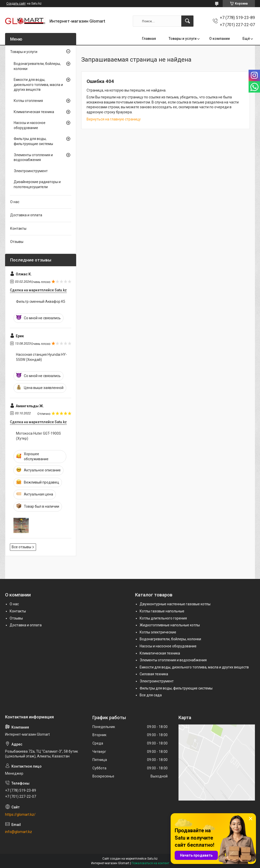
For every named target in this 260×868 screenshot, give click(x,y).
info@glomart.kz (19, 832)
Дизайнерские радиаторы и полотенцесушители (37, 184)
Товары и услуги (183, 39)
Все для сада (151, 695)
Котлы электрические (158, 632)
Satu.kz (152, 859)
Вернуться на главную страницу (114, 119)
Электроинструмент (31, 171)
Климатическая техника (34, 112)
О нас (15, 202)
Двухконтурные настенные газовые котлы (175, 604)
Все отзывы (21, 547)
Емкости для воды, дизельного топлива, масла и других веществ (38, 85)
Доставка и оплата (26, 215)
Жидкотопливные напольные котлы (170, 625)
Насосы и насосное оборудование (30, 125)
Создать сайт (16, 4)
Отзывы (17, 242)
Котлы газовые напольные (162, 611)
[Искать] (187, 21)
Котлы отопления (28, 101)
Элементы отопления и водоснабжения (33, 157)
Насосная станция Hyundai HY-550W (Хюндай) (42, 357)
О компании (220, 39)
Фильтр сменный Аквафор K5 (41, 302)
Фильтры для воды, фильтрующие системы (33, 141)
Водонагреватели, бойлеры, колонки (37, 66)
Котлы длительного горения (163, 618)
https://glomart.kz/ (20, 814)
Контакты (18, 228)
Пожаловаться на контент (150, 863)
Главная (149, 39)
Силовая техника (154, 674)
